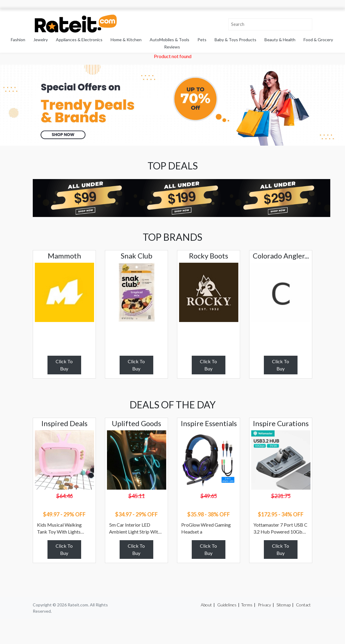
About (206, 605)
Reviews (172, 47)
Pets (202, 40)
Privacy (264, 605)
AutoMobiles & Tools (169, 40)
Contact (303, 605)
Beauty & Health (280, 40)
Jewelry (41, 40)
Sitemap (284, 605)
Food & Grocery (318, 40)
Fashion (18, 40)
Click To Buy (64, 365)
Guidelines (227, 605)
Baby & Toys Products (235, 40)
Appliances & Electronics (79, 40)
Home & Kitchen (126, 40)
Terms (247, 605)
